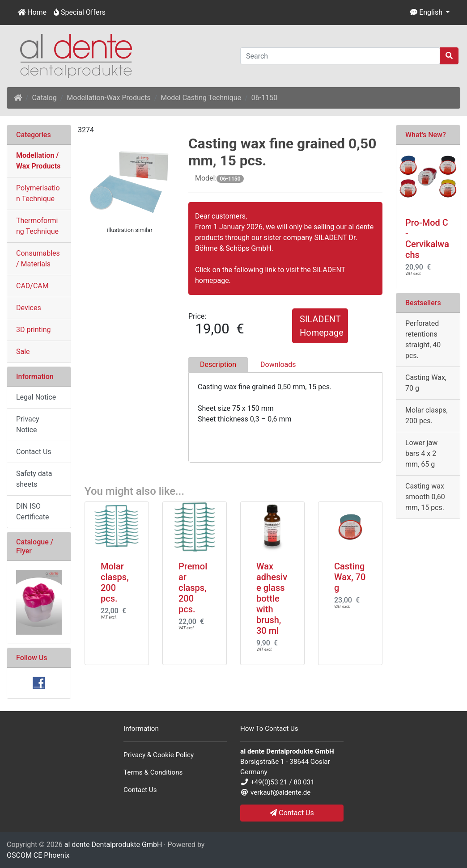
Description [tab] (218, 364)
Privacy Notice (28, 424)
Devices (29, 308)
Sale (23, 352)
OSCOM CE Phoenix (38, 855)
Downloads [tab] (278, 364)
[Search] (340, 56)
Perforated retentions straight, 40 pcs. (423, 339)
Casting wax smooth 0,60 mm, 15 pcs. (425, 497)
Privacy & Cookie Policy (159, 755)
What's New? (426, 135)
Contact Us (34, 452)
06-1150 (264, 98)
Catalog (45, 98)
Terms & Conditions (153, 772)
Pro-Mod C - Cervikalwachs (427, 239)
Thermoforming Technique (37, 226)
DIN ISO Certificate (33, 512)
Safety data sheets (34, 479)
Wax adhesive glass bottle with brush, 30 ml (272, 598)
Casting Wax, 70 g (350, 577)
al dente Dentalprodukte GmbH (113, 845)
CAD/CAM (32, 286)
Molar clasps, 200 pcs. (115, 582)
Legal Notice (36, 397)
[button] (430, 13)
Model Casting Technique (201, 98)
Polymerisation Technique (38, 193)
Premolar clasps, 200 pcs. (193, 588)
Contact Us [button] (292, 813)
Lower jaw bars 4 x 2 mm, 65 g (421, 453)
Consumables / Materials (38, 259)
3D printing (34, 330)
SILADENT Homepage (322, 326)
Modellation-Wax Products (108, 98)
